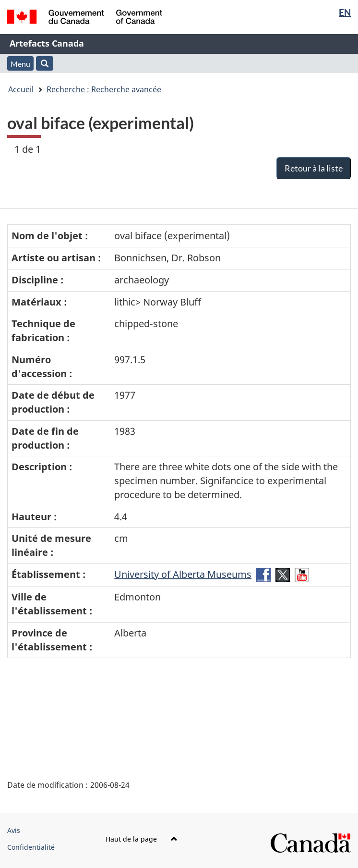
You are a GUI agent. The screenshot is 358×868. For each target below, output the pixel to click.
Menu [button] (20, 64)
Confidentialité (31, 847)
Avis (14, 830)
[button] (45, 63)
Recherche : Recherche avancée (104, 89)
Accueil (21, 89)
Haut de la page (142, 839)
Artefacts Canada (47, 43)
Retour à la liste (314, 168)
